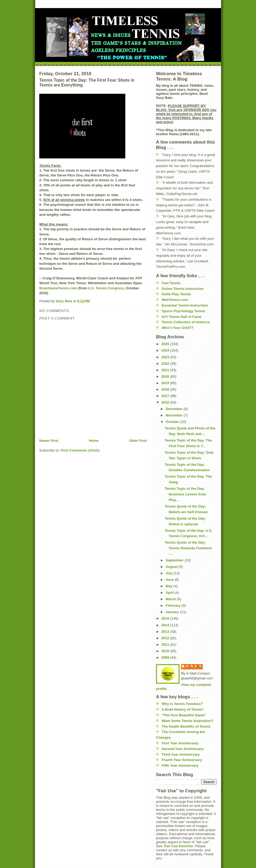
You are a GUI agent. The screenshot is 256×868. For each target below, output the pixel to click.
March (171, 599)
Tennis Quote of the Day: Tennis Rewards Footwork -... (188, 548)
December (175, 409)
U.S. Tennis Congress (106, 288)
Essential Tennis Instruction (185, 305)
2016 (166, 402)
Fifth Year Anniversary (180, 765)
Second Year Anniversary (183, 749)
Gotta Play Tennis (176, 294)
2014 (166, 625)
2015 (166, 618)
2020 (166, 376)
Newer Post (49, 441)
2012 (166, 638)
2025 (166, 344)
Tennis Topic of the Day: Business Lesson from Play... (185, 494)
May (170, 586)
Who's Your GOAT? (178, 328)
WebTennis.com (175, 300)
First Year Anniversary (180, 743)
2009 (166, 657)
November (175, 415)
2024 (166, 350)
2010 (166, 651)
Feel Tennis (171, 283)
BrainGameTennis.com (58, 288)
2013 (166, 632)
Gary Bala (195, 666)
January (173, 612)
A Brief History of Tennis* (183, 709)
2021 (166, 370)
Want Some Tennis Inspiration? (188, 721)
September (175, 560)
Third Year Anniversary (181, 754)
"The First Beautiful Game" (184, 715)
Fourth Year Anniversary (182, 760)
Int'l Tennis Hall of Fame (182, 317)
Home (94, 441)
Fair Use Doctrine (179, 846)
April (170, 593)
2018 (166, 389)
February (174, 605)
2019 (166, 383)
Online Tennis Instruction (183, 289)
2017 (166, 396)
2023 (166, 357)
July (170, 573)
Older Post (138, 441)
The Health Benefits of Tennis (186, 726)
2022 (166, 364)
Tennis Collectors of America (186, 322)
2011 (166, 645)
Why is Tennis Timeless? (182, 704)
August (172, 567)
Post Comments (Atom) (80, 450)
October (173, 422)
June (170, 580)
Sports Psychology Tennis (183, 311)
